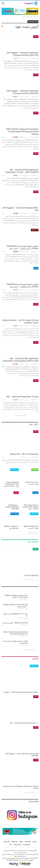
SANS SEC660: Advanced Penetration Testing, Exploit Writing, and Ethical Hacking (22, 132)
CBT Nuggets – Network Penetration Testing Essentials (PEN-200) (22, 92)
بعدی (31, 580)
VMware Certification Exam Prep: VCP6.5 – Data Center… (16, 596)
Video (36, 37)
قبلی (36, 580)
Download (14, 470)
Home (35, 842)
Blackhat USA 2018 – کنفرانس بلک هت (15, 623)
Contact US (17, 845)
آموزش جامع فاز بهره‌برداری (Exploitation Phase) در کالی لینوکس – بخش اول (23, 286)
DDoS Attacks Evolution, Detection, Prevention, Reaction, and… (16, 633)
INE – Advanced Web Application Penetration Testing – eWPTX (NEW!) (22, 171)
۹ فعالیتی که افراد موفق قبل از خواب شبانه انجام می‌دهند (15, 642)
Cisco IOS (7, 842)
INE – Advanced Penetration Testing (23, 397)
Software (15, 514)
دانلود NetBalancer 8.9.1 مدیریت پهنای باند (15, 615)
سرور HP (35, 493)
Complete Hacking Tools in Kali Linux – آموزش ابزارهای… (15, 606)
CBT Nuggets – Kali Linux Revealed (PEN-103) (20, 209)
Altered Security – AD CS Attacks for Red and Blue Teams (20, 322)
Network (28, 842)
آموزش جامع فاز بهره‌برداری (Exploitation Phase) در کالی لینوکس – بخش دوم (23, 247)
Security (35, 230)
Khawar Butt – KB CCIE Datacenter (24, 454)
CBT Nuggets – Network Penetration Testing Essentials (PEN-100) (22, 54)
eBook (36, 549)
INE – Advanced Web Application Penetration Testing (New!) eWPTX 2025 (21, 360)
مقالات (36, 268)
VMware (35, 470)
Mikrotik (15, 842)
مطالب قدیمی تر (33, 533)
